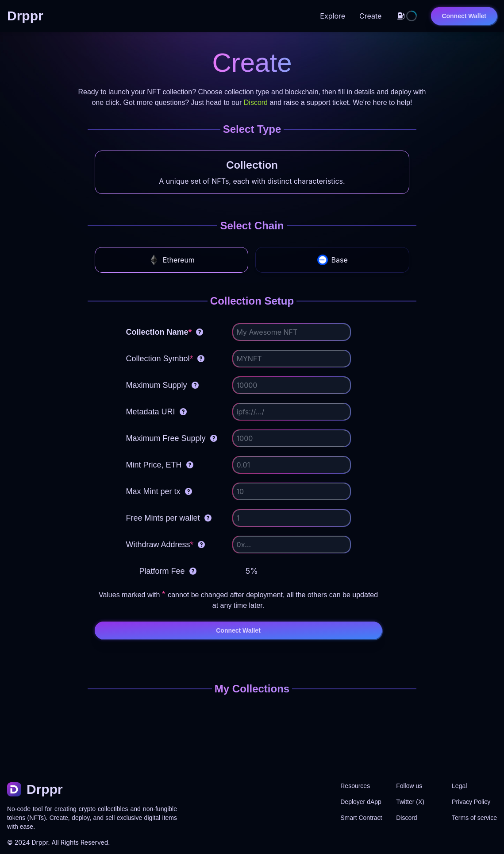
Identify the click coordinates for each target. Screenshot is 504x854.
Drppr (40, 842)
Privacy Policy (471, 802)
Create (370, 16)
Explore (333, 16)
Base (333, 260)
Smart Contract (361, 818)
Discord (256, 102)
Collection (252, 165)
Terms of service (474, 818)
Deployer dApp (361, 802)
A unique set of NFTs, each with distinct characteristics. (252, 181)
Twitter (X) (410, 802)
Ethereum (172, 260)
